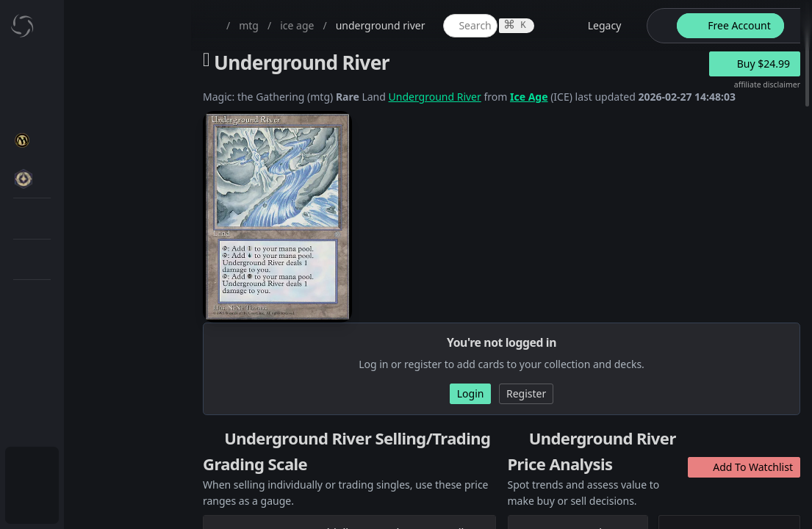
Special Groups (97, 247)
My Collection (80, 106)
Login (61, 502)
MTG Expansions (101, 177)
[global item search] (470, 26)
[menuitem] (96, 71)
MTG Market (91, 212)
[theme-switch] (659, 26)
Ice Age (529, 97)
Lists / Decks (91, 393)
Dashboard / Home (94, 71)
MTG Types (87, 283)
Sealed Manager (100, 429)
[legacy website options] (596, 26)
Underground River (435, 97)
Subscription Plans (92, 467)
